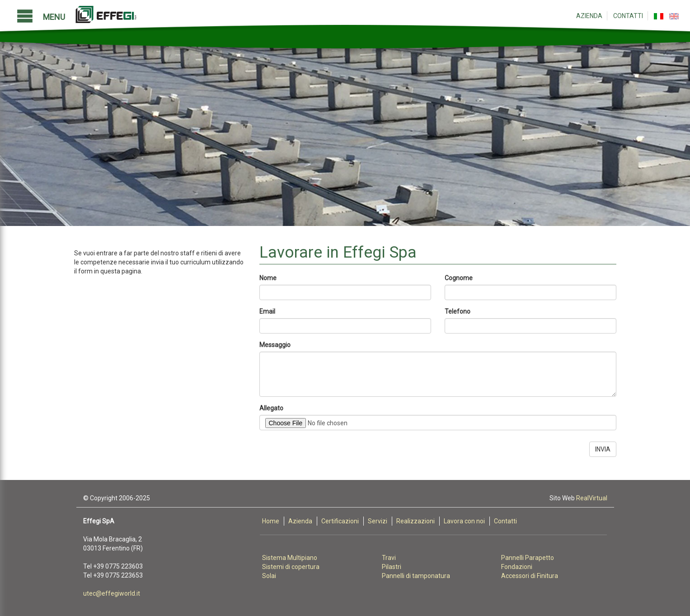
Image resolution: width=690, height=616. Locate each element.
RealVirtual (592, 498)
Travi (389, 558)
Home (271, 521)
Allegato (271, 408)
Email (267, 311)
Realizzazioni (415, 521)
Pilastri (392, 567)
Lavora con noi (464, 521)
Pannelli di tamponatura (416, 576)
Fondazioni (517, 567)
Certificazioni (340, 521)
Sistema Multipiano (290, 558)
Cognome (459, 278)
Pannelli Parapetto (528, 558)
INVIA (603, 449)
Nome (268, 278)
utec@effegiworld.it (112, 593)
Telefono (458, 311)
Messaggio (275, 345)
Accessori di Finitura (530, 576)
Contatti (628, 16)
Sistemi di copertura (291, 567)
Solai (269, 576)
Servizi (378, 521)
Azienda (589, 16)
